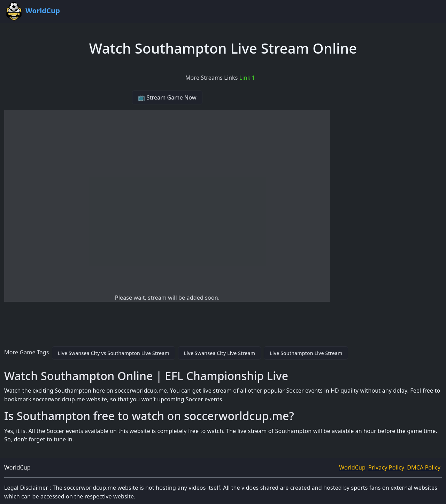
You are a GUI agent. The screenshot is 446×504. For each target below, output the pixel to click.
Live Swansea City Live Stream (220, 353)
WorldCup (352, 467)
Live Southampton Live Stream (306, 353)
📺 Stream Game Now (167, 97)
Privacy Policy (386, 467)
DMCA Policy (424, 467)
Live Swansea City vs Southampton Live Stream (114, 353)
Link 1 (247, 78)
